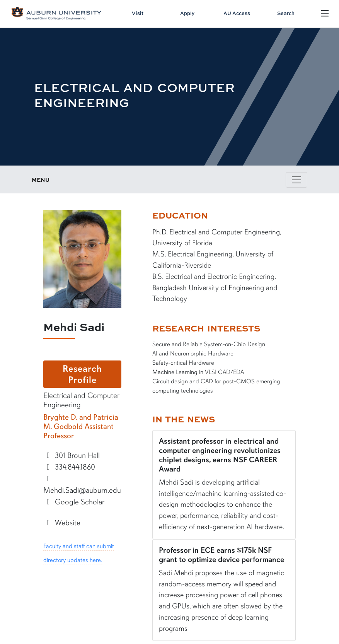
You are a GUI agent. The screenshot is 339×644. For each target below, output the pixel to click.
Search (286, 13)
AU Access (237, 13)
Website (62, 523)
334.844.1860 (69, 467)
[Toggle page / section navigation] (296, 180)
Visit (138, 13)
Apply (187, 13)
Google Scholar (74, 502)
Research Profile (82, 374)
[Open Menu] (325, 13)
